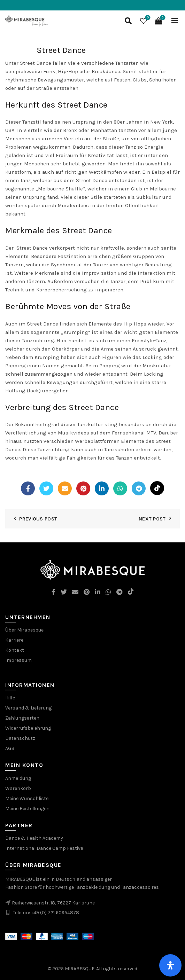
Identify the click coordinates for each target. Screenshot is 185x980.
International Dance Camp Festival (45, 848)
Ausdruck (144, 349)
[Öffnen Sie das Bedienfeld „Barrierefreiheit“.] (170, 965)
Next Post (152, 519)
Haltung (15, 391)
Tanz (131, 147)
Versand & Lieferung (28, 708)
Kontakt (15, 650)
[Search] (128, 21)
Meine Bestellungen (27, 809)
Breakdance (106, 71)
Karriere (14, 640)
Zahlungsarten (22, 718)
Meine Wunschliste (27, 798)
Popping (110, 366)
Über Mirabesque (24, 630)
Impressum (18, 660)
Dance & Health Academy (34, 838)
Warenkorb (18, 788)
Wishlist (147, 18)
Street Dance (36, 63)
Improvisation (99, 273)
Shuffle (74, 189)
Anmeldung (18, 778)
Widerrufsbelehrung (28, 728)
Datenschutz (20, 738)
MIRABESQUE (80, 969)
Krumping (76, 332)
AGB (10, 748)
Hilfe (10, 698)
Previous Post (38, 519)
